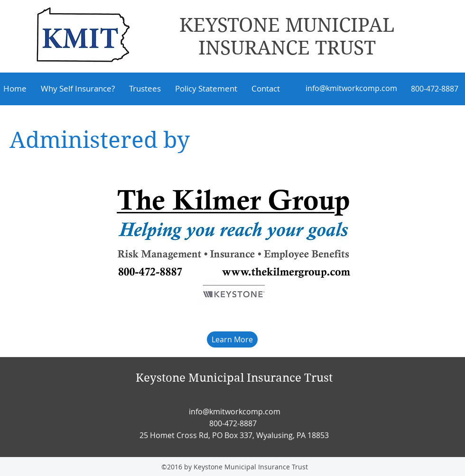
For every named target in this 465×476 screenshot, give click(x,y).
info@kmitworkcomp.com (351, 88)
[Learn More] (232, 339)
